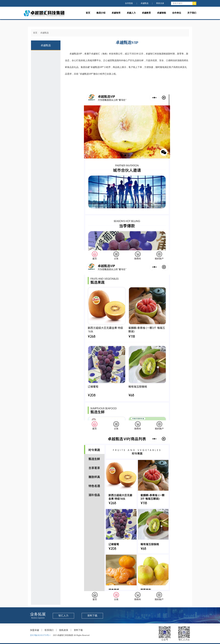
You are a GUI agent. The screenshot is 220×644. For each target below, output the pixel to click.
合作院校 (129, 3)
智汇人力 (63, 616)
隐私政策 (64, 630)
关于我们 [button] (192, 13)
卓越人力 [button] (131, 13)
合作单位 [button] (177, 13)
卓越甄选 (145, 3)
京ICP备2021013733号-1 (40, 635)
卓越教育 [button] (146, 13)
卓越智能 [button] (161, 13)
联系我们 (49, 630)
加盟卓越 (35, 630)
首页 (88, 13)
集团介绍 (101, 13)
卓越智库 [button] (116, 13)
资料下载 (92, 616)
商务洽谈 (160, 3)
